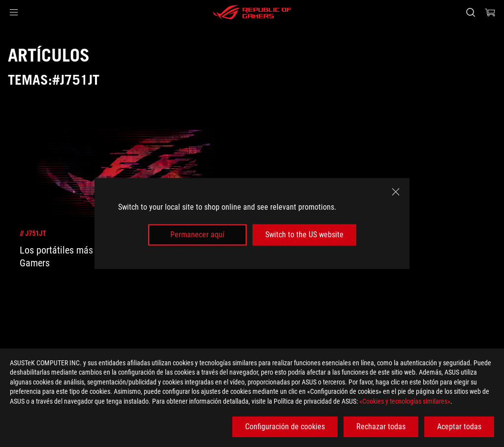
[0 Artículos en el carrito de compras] (490, 12)
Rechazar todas (381, 427)
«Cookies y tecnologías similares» (405, 401)
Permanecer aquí (197, 235)
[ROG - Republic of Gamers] (252, 12)
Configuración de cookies (285, 427)
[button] (14, 12)
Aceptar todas (459, 427)
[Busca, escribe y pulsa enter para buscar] (471, 12)
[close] (396, 192)
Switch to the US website (304, 235)
